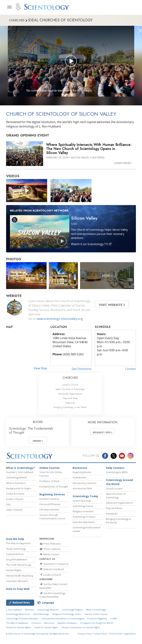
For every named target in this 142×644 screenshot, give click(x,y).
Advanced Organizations (70, 394)
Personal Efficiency (50, 506)
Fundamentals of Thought (54, 488)
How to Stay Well (18, 590)
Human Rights (14, 572)
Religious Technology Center (67, 624)
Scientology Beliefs (17, 479)
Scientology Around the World (119, 484)
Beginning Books (82, 474)
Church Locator (114, 490)
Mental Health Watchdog (20, 577)
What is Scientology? (20, 469)
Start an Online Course (96, 624)
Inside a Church (15, 501)
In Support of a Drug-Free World (97, 633)
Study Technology (16, 550)
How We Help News (84, 524)
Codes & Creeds (15, 495)
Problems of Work (49, 483)
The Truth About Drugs (19, 566)
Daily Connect (115, 469)
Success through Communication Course (52, 518)
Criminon (36, 633)
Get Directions (82, 369)
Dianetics (29, 620)
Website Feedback (52, 574)
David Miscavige (41, 624)
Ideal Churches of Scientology (70, 389)
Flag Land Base (70, 398)
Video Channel (14, 512)
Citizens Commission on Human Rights (81, 637)
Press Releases (50, 545)
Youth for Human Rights (46, 637)
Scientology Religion (72, 620)
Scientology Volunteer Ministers (22, 629)
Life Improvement (49, 511)
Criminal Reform (15, 556)
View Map (40, 368)
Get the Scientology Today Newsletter (52, 602)
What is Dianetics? (16, 485)
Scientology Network (48, 620)
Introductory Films (82, 490)
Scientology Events (83, 508)
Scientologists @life (117, 474)
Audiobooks (79, 479)
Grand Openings (82, 502)
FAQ (8, 506)
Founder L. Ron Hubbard (20, 474)
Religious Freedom (83, 513)
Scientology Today (85, 498)
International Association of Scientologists (63, 629)
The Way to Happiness (18, 545)
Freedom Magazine (97, 629)
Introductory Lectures (84, 485)
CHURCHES (70, 378)
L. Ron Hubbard (14, 620)
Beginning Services (52, 496)
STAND (114, 629)
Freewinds (70, 403)
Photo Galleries (50, 551)
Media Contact (49, 556)
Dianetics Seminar (49, 500)
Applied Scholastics (67, 633)
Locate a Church (70, 385)
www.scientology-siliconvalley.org (60, 319)
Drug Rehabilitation (17, 561)
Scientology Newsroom (18, 624)
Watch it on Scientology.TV (91, 244)
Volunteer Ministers (17, 583)
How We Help (15, 541)
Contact (131, 369)
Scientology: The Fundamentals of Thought (31, 430)
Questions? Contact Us (54, 568)
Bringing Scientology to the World (70, 407)
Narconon (49, 633)
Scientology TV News (84, 518)
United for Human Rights (18, 637)
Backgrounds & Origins (19, 490)
